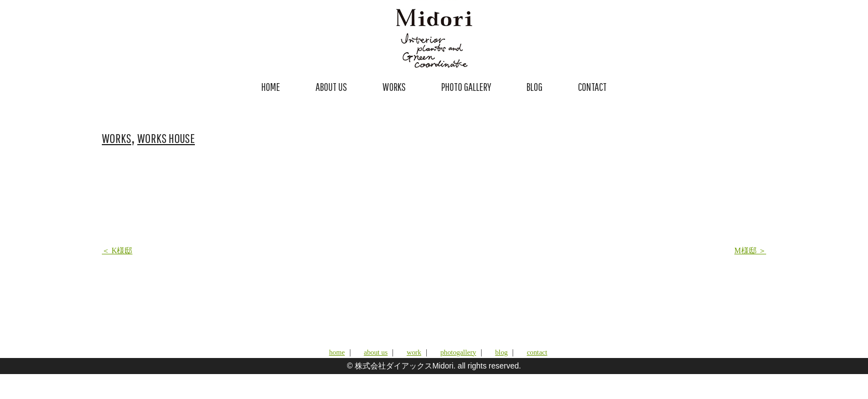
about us (376, 352)
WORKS (394, 87)
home (337, 352)
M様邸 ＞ (751, 251)
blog (501, 352)
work (414, 352)
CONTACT (592, 87)
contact (537, 352)
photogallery (458, 352)
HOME (271, 87)
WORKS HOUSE (166, 138)
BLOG (534, 87)
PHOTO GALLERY (466, 87)
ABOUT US (331, 87)
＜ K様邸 (117, 251)
